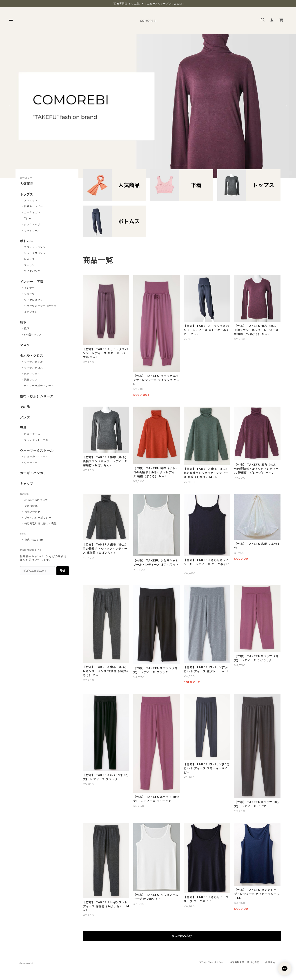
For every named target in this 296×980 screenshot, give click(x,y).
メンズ (25, 418)
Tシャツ (29, 218)
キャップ (27, 484)
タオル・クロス (32, 356)
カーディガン (32, 212)
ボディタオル (32, 374)
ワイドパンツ (32, 271)
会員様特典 (31, 506)
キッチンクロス (33, 368)
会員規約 (270, 962)
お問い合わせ (33, 512)
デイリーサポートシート (39, 386)
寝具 (23, 428)
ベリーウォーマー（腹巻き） (41, 306)
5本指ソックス (33, 335)
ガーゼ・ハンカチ (33, 473)
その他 (25, 407)
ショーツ (29, 294)
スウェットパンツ (35, 247)
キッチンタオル (33, 362)
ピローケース (32, 434)
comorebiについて (36, 500)
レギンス (29, 259)
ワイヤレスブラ (33, 300)
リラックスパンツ (35, 253)
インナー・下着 (32, 282)
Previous (10, 106)
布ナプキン (31, 312)
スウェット (31, 200)
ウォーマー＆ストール (37, 451)
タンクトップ (32, 224)
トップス (27, 194)
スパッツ (29, 265)
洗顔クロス (31, 380)
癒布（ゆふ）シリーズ (37, 396)
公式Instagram (34, 540)
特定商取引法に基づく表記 (41, 523)
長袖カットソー (33, 206)
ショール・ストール (36, 456)
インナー (29, 288)
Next (286, 106)
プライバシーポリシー (38, 518)
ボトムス (27, 241)
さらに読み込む (182, 936)
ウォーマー (31, 462)
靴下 (23, 323)
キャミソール (32, 231)
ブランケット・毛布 (36, 440)
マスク (25, 345)
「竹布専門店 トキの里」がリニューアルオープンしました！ (148, 4)
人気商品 (27, 184)
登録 (62, 571)
